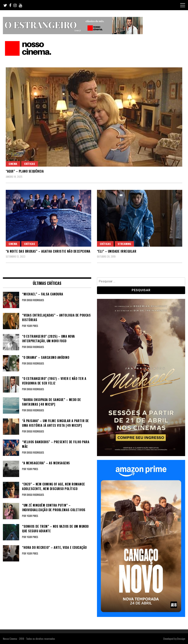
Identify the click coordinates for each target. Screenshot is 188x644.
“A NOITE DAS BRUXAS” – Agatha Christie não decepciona (48, 251)
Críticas (30, 164)
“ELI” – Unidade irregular (117, 251)
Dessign (181, 639)
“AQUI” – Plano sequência (25, 171)
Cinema (13, 164)
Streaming (124, 244)
